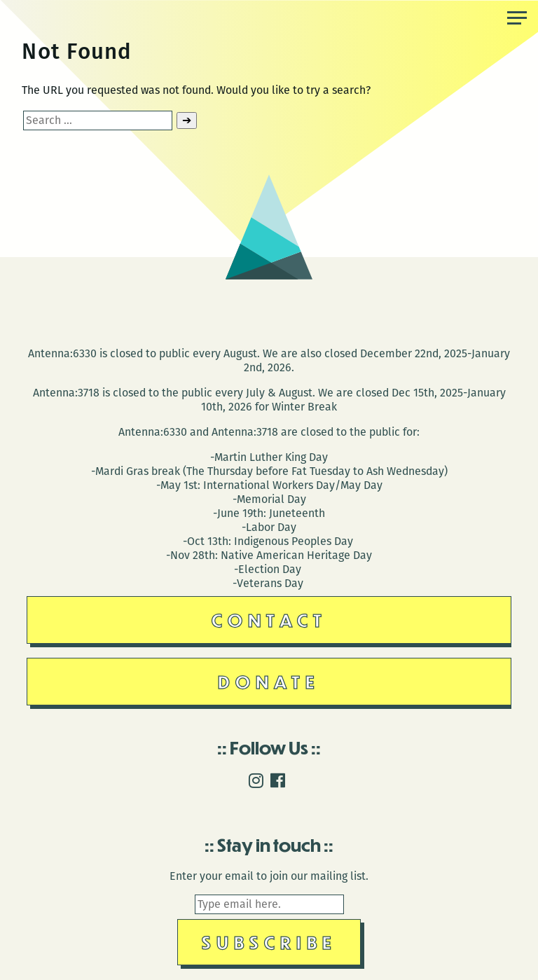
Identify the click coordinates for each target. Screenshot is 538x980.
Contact (269, 620)
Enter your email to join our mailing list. (269, 876)
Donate (269, 681)
